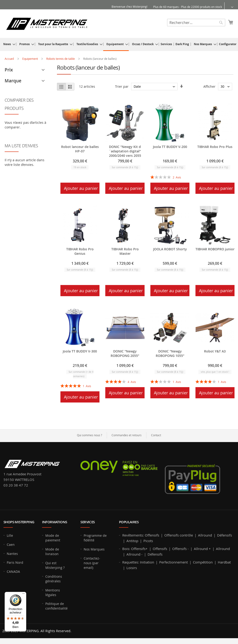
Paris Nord (15, 562)
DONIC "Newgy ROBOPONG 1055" (170, 353)
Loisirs (132, 568)
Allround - (134, 554)
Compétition (203, 562)
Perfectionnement (174, 562)
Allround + (202, 549)
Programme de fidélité (95, 538)
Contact (156, 435)
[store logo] (47, 23)
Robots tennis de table (61, 59)
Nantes (12, 554)
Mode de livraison (52, 552)
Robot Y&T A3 (215, 351)
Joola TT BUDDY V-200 (170, 147)
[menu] (119, 44)
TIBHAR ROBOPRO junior (215, 249)
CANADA (13, 572)
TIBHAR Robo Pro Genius (80, 251)
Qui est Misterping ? (55, 565)
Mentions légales (53, 592)
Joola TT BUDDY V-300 (80, 351)
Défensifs (225, 535)
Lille (10, 535)
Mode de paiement (53, 538)
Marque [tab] (13, 81)
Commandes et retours (127, 435)
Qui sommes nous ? (89, 435)
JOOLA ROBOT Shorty (170, 249)
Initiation (147, 562)
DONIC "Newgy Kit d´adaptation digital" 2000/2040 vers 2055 (125, 151)
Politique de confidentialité (56, 606)
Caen (11, 545)
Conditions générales (54, 579)
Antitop (132, 541)
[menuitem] (8, 44)
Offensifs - (180, 549)
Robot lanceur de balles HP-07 (80, 149)
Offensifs (152, 535)
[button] (229, 7)
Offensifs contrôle (179, 535)
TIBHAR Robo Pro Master (125, 251)
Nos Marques (94, 549)
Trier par (122, 86)
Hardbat (224, 562)
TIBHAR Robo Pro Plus (215, 147)
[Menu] (23, 595)
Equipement (30, 59)
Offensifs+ (139, 549)
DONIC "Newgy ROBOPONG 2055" (125, 353)
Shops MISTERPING (19, 522)
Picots (148, 541)
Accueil (10, 59)
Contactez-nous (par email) (92, 563)
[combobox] (196, 23)
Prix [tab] (9, 70)
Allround (205, 535)
